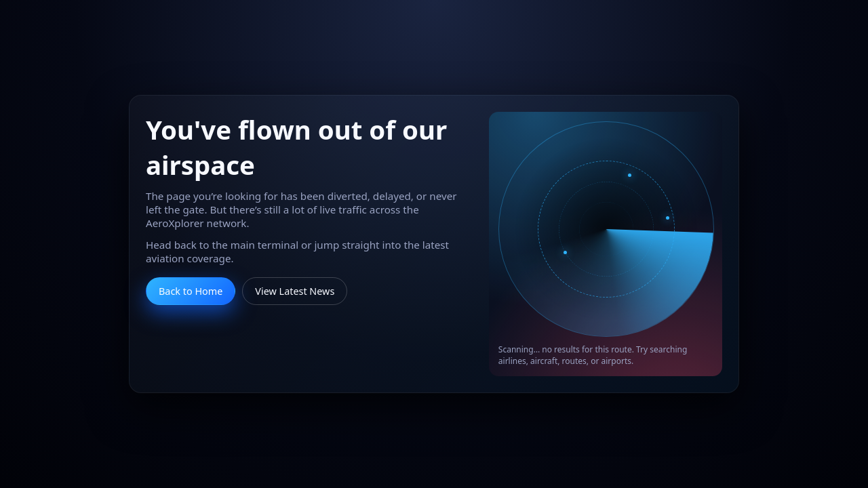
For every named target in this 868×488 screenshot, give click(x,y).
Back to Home (191, 291)
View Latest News (295, 291)
